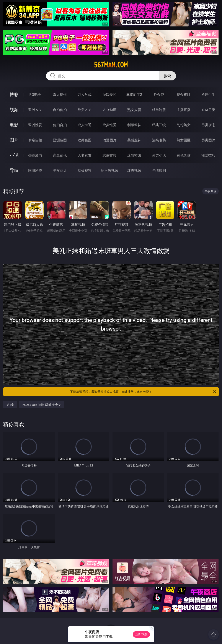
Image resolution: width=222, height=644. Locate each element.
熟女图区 (184, 140)
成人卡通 (85, 125)
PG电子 (35, 95)
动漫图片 (109, 140)
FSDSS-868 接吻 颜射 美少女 (42, 405)
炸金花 (159, 95)
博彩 (14, 94)
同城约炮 (35, 170)
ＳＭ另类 (208, 110)
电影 (14, 125)
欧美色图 (85, 140)
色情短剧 (159, 170)
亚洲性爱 (35, 125)
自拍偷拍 (60, 110)
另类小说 (159, 155)
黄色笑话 (184, 155)
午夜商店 (60, 170)
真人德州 (60, 95)
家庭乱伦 (60, 155)
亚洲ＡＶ (35, 110)
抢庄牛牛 (208, 95)
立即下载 (141, 634)
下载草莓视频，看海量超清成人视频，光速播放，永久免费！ (143, 392)
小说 (14, 155)
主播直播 (184, 110)
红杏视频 (134, 170)
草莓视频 (85, 170)
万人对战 (85, 95)
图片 (14, 140)
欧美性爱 (109, 125)
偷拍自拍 (60, 125)
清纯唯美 (159, 140)
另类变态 (208, 125)
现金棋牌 (184, 95)
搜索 (167, 76)
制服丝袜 (134, 125)
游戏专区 (109, 95)
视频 (14, 110)
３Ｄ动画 (109, 110)
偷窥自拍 (35, 140)
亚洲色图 (60, 140)
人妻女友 (85, 155)
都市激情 (35, 155)
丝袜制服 (159, 110)
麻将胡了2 (134, 95)
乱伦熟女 (184, 125)
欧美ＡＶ (85, 110)
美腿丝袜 (134, 140)
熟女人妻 (134, 110)
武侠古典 (109, 155)
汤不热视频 (109, 170)
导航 (14, 170)
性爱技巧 (208, 155)
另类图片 (208, 140)
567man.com (111, 65)
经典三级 (159, 125)
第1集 (10, 405)
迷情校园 (134, 155)
